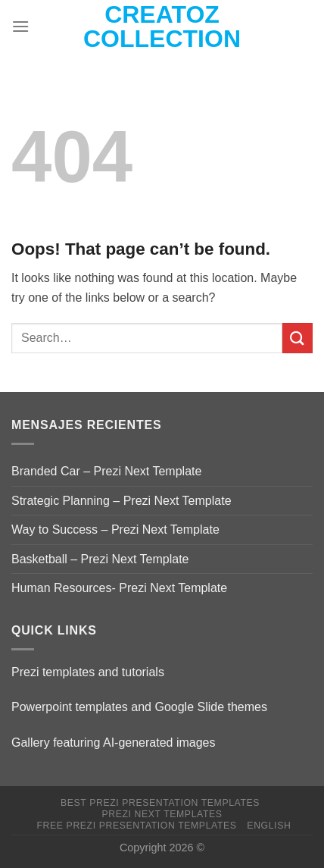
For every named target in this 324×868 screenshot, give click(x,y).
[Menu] (20, 26)
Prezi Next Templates (162, 814)
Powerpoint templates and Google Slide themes (139, 707)
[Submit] (298, 338)
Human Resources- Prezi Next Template (119, 588)
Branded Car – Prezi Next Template (106, 471)
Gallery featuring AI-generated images (113, 743)
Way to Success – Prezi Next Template (115, 530)
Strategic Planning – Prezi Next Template (121, 501)
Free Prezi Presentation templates (137, 826)
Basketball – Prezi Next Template (100, 559)
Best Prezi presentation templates (160, 803)
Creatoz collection (162, 27)
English (269, 826)
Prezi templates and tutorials (88, 672)
